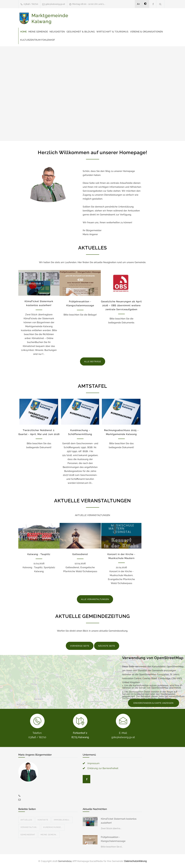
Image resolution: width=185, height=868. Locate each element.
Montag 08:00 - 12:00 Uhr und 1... (89, 4)
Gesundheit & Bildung (81, 32)
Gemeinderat (28, 835)
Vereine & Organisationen (146, 32)
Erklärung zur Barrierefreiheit (103, 768)
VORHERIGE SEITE (80, 646)
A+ (139, 4)
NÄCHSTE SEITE (107, 646)
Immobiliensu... (62, 820)
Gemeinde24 (65, 861)
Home (23, 32)
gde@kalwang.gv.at (55, 4)
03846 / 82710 (31, 4)
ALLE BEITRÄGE (93, 362)
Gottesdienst (80, 554)
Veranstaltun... (29, 827)
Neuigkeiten (57, 32)
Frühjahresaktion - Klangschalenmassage (113, 839)
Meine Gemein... (49, 835)
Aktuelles (26, 820)
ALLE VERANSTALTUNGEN (95, 599)
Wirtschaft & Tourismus (112, 32)
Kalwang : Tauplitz (39, 554)
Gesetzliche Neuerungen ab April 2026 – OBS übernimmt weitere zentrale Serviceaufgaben (121, 305)
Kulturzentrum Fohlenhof (38, 40)
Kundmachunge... (53, 827)
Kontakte (43, 820)
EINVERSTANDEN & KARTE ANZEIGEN (153, 703)
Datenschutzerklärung (135, 861)
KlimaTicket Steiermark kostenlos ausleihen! (119, 821)
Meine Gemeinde (38, 32)
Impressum (93, 763)
